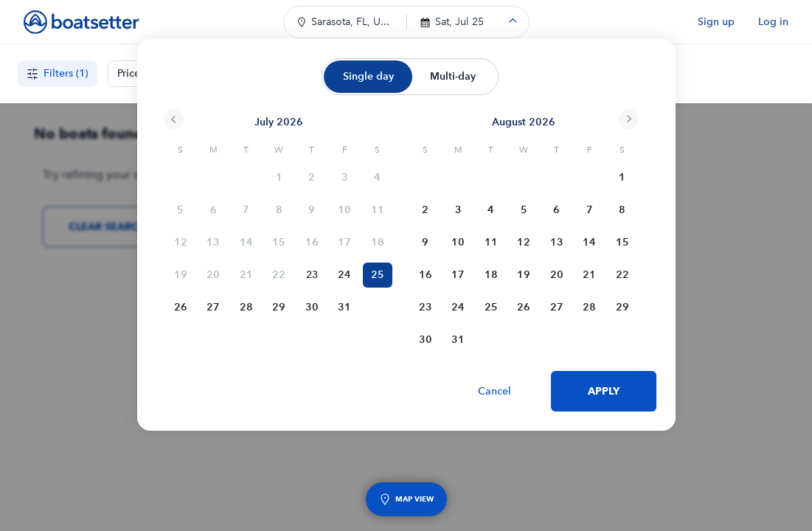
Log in (773, 22)
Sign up (716, 22)
